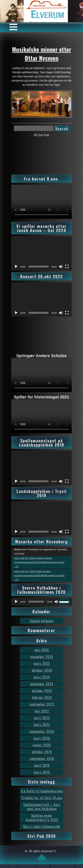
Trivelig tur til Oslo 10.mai (42, 798)
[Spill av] (16, 267)
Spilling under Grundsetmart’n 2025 (42, 818)
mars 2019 (42, 772)
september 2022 (42, 704)
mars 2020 (42, 738)
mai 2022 (42, 711)
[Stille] (61, 267)
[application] (41, 253)
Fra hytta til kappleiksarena (42, 791)
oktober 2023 (42, 691)
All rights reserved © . (43, 855)
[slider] (36, 602)
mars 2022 (42, 725)
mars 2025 (42, 663)
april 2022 (42, 718)
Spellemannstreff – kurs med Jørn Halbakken (42, 807)
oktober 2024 (42, 670)
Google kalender (42, 621)
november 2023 (42, 684)
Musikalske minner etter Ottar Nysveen (42, 54)
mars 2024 (42, 677)
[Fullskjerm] (67, 267)
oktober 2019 (42, 752)
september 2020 (42, 731)
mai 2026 (42, 650)
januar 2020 (42, 745)
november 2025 (42, 657)
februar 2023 (42, 697)
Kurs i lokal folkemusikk (42, 826)
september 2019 (42, 759)
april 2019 (42, 765)
